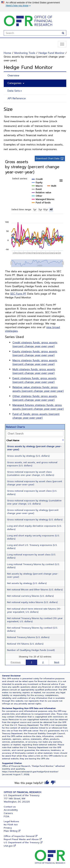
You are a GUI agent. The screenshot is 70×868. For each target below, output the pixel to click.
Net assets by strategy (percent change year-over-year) (33, 575)
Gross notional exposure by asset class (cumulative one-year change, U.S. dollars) (31, 473)
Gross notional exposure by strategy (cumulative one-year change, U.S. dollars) (34, 502)
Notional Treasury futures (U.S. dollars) (28, 637)
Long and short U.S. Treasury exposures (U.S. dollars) (32, 547)
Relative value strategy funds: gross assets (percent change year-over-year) (38, 389)
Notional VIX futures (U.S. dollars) (25, 644)
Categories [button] (16, 83)
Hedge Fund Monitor (51, 53)
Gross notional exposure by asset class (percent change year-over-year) (35, 483)
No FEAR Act (11, 825)
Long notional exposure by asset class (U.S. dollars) (31, 556)
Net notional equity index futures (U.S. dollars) (32, 602)
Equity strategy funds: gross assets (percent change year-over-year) (35, 353)
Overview (13, 76)
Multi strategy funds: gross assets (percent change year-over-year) (34, 371)
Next (57, 662)
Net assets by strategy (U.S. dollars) (27, 583)
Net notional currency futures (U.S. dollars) (30, 596)
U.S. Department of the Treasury (22, 842)
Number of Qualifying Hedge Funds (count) (31, 650)
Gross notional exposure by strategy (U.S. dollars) (35, 520)
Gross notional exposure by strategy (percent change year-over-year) (33, 512)
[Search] (63, 33)
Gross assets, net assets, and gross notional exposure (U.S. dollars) (32, 464)
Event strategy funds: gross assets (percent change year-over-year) (34, 380)
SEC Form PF (18, 294)
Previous (16, 662)
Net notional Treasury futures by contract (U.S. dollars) (32, 629)
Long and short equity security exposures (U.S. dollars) (33, 537)
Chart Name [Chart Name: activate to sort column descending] (13, 440)
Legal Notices (11, 821)
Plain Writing (11, 831)
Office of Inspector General (19, 836)
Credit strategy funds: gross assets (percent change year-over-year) (35, 344)
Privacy (8, 828)
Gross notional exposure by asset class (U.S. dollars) (32, 492)
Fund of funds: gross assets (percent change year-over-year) (36, 416)
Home (7, 53)
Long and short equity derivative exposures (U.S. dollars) (34, 527)
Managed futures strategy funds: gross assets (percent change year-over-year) (38, 407)
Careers (8, 813)
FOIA (7, 816)
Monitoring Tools (25, 53)
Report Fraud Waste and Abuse (21, 839)
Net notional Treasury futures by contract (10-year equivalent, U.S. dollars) (35, 620)
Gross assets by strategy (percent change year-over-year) (34, 448)
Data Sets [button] (15, 91)
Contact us (10, 807)
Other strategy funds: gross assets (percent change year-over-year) (35, 398)
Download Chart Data (48, 158)
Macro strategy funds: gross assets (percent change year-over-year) (35, 362)
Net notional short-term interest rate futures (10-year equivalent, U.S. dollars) (34, 610)
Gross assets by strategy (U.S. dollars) (28, 456)
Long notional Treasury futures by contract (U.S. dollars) (33, 566)
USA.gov (8, 846)
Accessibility (11, 810)
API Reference (17, 98)
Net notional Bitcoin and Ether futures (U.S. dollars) (35, 590)
